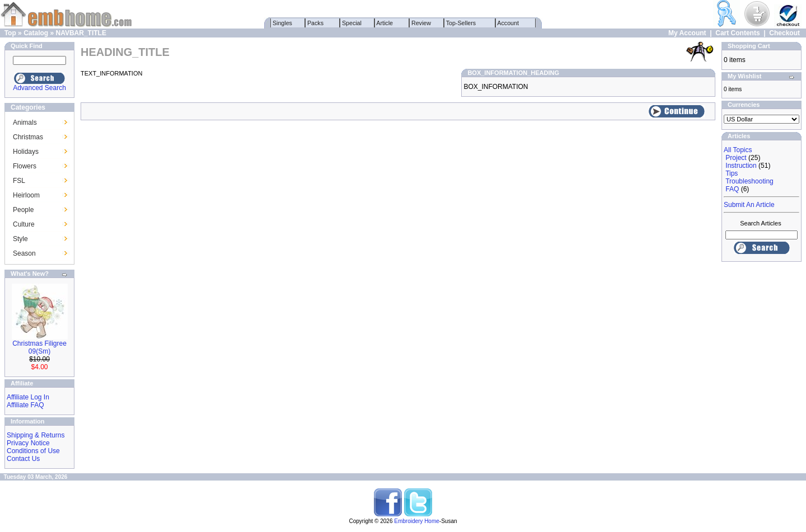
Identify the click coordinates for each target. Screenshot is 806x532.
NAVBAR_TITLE (81, 33)
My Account (687, 33)
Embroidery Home (417, 521)
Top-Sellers (461, 23)
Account (508, 23)
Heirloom (26, 195)
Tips (732, 173)
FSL (19, 181)
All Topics (738, 150)
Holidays (26, 152)
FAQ (732, 189)
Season (24, 253)
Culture (24, 224)
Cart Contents (737, 33)
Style (20, 239)
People (23, 210)
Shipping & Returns (36, 435)
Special (352, 23)
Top (10, 33)
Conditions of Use (33, 451)
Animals (25, 123)
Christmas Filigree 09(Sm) (39, 347)
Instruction (741, 166)
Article (385, 23)
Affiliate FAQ (25, 405)
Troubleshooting (749, 181)
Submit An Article (749, 205)
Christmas (28, 137)
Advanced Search (39, 88)
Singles (282, 23)
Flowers (25, 166)
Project (736, 158)
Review (421, 23)
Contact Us (23, 459)
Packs (315, 23)
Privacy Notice (28, 443)
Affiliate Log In (28, 397)
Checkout (784, 33)
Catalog (36, 33)
